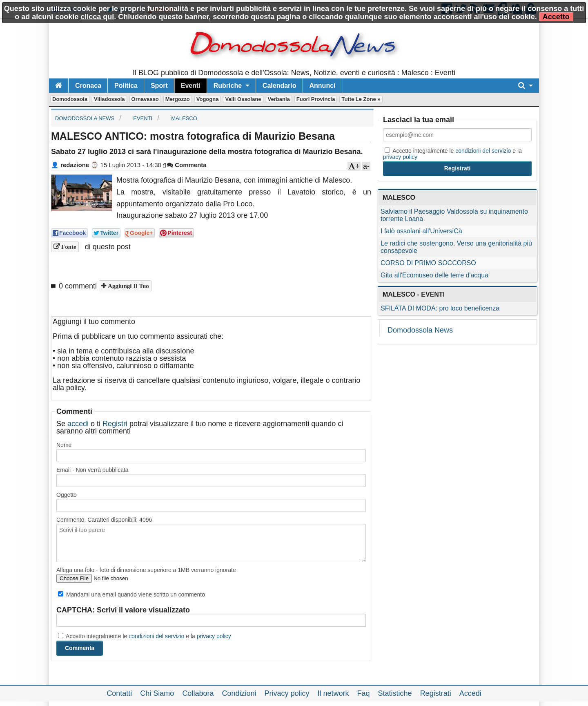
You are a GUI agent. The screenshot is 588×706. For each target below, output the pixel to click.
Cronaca (88, 86)
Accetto (556, 17)
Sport (159, 86)
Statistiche (395, 693)
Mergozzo (178, 99)
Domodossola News (420, 330)
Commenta (187, 165)
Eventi (191, 86)
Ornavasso (145, 99)
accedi (78, 424)
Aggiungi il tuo (128, 286)
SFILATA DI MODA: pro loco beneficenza (440, 308)
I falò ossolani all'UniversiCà (421, 231)
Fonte (68, 247)
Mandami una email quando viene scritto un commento (131, 594)
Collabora (198, 693)
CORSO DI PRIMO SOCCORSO (428, 263)
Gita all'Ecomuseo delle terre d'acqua (434, 275)
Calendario (280, 86)
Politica (126, 86)
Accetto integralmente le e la (145, 636)
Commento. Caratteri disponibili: (104, 520)
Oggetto (67, 495)
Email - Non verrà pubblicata (92, 470)
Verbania (279, 99)
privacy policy (214, 636)
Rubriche (228, 86)
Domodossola (70, 99)
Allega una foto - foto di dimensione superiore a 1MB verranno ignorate (146, 570)
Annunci (323, 86)
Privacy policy (287, 693)
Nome (64, 445)
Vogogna (208, 99)
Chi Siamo (157, 693)
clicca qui (97, 17)
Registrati (436, 693)
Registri (115, 424)
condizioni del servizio (156, 636)
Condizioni (239, 693)
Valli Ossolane (243, 99)
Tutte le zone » (361, 99)
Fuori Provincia (316, 99)
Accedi (470, 693)
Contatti (119, 693)
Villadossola (109, 99)
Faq (364, 693)
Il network (333, 693)
